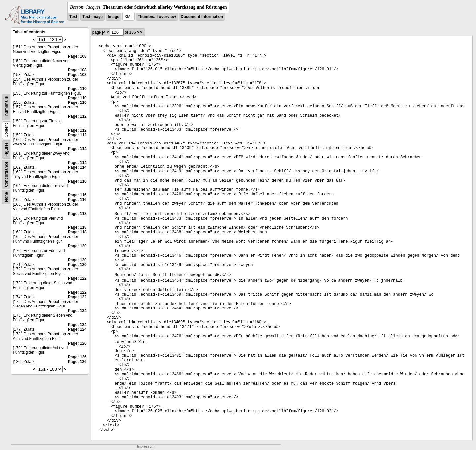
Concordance (6, 174)
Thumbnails (6, 107)
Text (73, 17)
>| (142, 32)
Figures (6, 149)
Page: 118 (77, 214)
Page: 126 (77, 343)
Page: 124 (77, 311)
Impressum (146, 447)
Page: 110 (77, 89)
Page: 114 (77, 149)
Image (114, 17)
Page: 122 (77, 278)
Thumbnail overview (157, 17)
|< (104, 32)
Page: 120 (77, 246)
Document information (202, 17)
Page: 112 (77, 116)
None (6, 197)
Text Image (93, 17)
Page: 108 (77, 56)
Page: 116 (77, 181)
